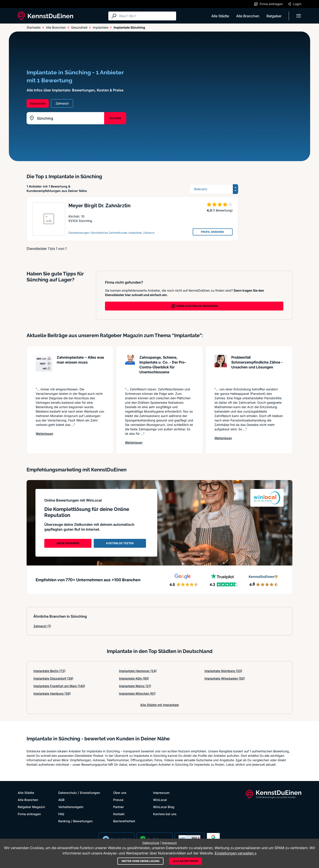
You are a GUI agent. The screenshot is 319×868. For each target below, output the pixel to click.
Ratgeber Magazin (31, 807)
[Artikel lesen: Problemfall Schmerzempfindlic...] (221, 369)
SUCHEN (115, 118)
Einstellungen (90, 793)
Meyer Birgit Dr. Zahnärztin (99, 206)
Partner (119, 807)
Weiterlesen (44, 433)
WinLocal (160, 800)
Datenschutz (68, 793)
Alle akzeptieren (185, 861)
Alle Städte (220, 16)
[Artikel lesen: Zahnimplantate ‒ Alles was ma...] (44, 369)
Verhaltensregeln (71, 807)
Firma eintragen (29, 814)
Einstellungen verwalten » (236, 853)
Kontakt (119, 814)
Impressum (161, 793)
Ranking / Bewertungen (75, 821)
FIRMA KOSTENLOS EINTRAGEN (194, 306)
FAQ (61, 814)
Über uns (120, 793)
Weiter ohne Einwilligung (140, 861)
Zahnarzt (42, 626)
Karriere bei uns (165, 814)
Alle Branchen (248, 16)
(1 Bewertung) (223, 210)
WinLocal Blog (164, 807)
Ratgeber (274, 16)
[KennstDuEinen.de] (45, 16)
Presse (118, 800)
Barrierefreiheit (124, 821)
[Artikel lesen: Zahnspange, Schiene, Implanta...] (130, 369)
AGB (61, 800)
